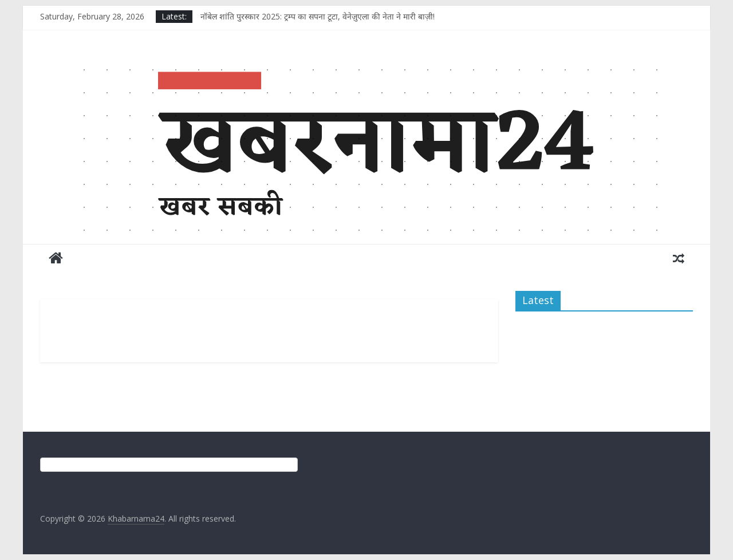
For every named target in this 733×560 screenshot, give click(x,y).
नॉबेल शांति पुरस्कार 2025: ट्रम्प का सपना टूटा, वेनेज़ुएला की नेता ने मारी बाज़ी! (318, 16)
